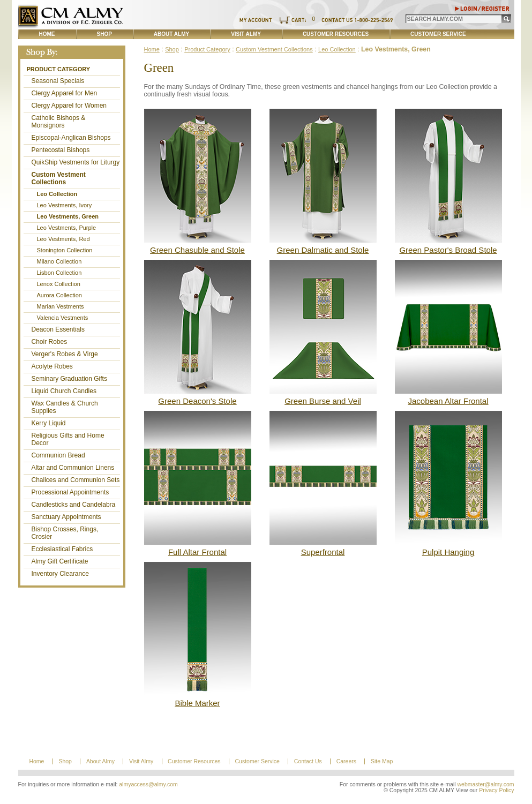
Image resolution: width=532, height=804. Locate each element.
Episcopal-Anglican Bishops (71, 138)
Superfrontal (323, 552)
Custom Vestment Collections (59, 178)
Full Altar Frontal (197, 552)
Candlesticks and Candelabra (74, 505)
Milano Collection (59, 261)
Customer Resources (336, 34)
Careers (346, 761)
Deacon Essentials (58, 329)
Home (47, 34)
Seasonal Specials (58, 81)
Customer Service (438, 34)
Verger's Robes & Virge (65, 354)
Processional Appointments (70, 492)
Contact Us (308, 761)
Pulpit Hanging (448, 552)
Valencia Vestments (63, 318)
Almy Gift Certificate (60, 561)
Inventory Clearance (60, 574)
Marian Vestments (61, 306)
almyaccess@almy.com (148, 784)
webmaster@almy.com (486, 784)
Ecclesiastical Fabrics (62, 549)
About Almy (171, 34)
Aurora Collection (59, 295)
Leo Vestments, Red (63, 239)
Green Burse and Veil (323, 401)
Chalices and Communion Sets (76, 480)
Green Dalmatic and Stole (323, 250)
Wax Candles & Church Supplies (65, 407)
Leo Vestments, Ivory (65, 205)
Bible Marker (197, 703)
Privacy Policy (496, 790)
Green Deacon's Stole (197, 401)
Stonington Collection (65, 250)
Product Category (59, 69)
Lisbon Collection (59, 273)
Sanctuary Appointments (66, 517)
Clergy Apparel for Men (65, 93)
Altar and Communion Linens (73, 468)
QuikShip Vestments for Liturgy (76, 162)
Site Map (382, 761)
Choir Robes (50, 342)
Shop (104, 34)
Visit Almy (246, 34)
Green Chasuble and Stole (197, 250)
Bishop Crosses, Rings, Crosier (65, 533)
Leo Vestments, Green (68, 216)
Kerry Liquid (49, 423)
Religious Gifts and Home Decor (68, 439)
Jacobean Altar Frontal (448, 401)
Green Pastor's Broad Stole (448, 250)
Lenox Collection (59, 284)
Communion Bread (58, 455)
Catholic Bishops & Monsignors (59, 122)
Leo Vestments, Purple (67, 228)
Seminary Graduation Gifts (69, 379)
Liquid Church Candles (64, 391)
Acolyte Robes (52, 366)
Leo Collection (57, 194)
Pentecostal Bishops (61, 150)
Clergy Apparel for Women (69, 106)
